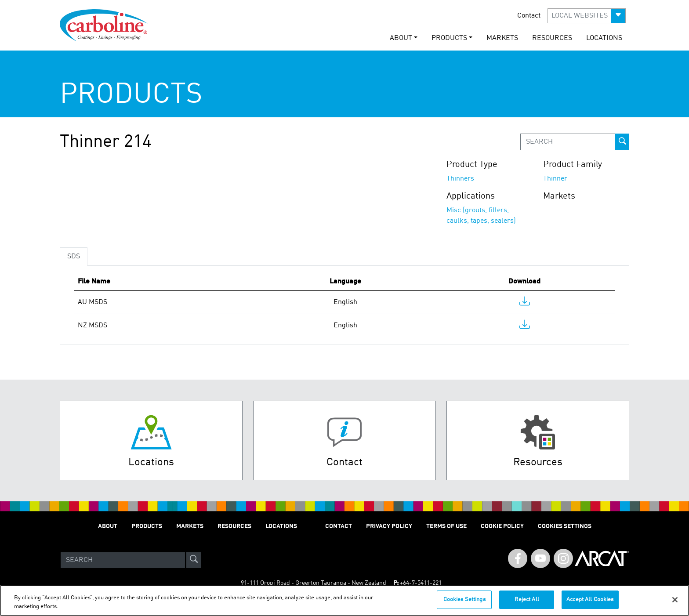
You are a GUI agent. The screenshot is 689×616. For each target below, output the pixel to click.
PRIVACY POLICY (389, 526)
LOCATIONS (604, 38)
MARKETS (502, 38)
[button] (587, 16)
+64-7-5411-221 (421, 583)
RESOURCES (552, 38)
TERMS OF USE (446, 526)
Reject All (527, 600)
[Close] (675, 600)
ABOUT (108, 526)
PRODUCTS (147, 526)
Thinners (460, 179)
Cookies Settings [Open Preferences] (565, 526)
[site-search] (194, 560)
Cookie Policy (502, 526)
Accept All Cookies (590, 600)
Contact (529, 16)
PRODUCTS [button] (449, 38)
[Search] (123, 560)
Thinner (555, 179)
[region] (344, 600)
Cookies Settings (464, 600)
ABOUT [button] (401, 38)
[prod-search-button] (622, 142)
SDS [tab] (74, 257)
